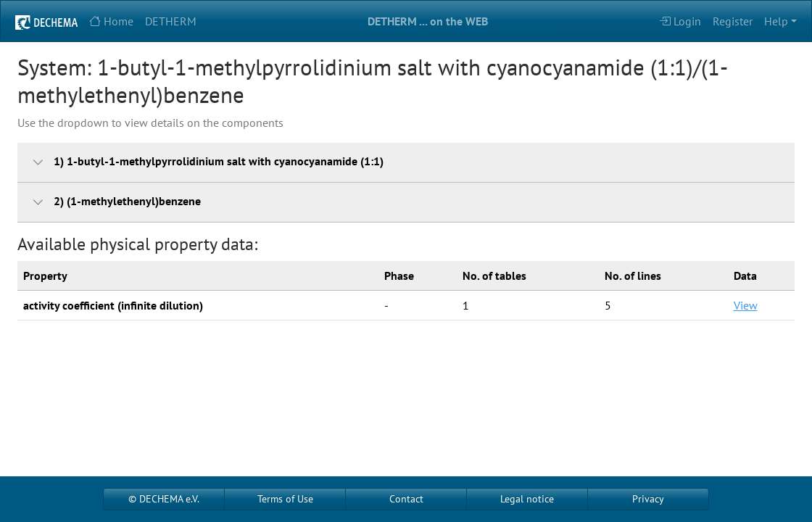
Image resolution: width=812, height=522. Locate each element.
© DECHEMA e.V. (164, 499)
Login (680, 21)
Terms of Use (285, 499)
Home (111, 21)
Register (733, 21)
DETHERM (171, 21)
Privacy (648, 499)
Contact (406, 499)
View (746, 305)
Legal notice (527, 499)
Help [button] (776, 21)
